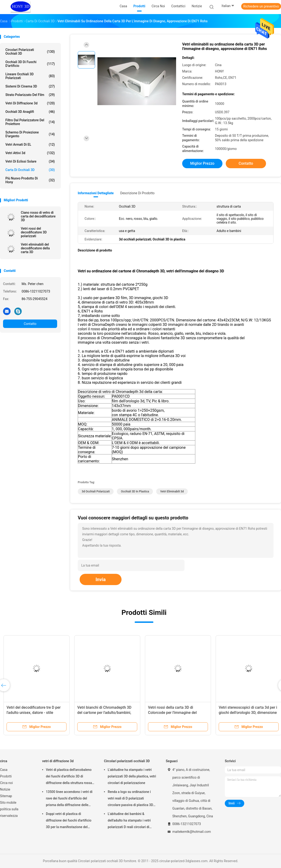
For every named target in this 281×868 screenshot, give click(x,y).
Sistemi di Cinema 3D (30, 86)
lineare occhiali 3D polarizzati (30, 76)
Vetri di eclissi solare (30, 161)
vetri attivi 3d (30, 153)
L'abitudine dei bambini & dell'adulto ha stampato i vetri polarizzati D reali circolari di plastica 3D (129, 821)
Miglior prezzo (202, 163)
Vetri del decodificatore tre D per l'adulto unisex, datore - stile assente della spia (34, 713)
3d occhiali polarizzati (96, 491)
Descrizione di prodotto (137, 193)
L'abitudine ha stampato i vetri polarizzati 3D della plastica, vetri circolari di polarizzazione (132, 776)
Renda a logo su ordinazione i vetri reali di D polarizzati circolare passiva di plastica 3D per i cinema (130, 799)
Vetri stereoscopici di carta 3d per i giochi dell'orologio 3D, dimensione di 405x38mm (248, 713)
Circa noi (6, 783)
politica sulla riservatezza (9, 812)
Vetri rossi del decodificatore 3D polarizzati (34, 232)
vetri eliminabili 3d (172, 491)
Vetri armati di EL (30, 145)
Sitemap (6, 796)
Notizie (5, 789)
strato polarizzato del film (30, 95)
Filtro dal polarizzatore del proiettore (30, 122)
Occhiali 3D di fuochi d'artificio (30, 64)
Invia (101, 579)
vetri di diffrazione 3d (30, 103)
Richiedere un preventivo (261, 6)
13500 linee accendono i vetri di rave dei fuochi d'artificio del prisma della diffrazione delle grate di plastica (69, 799)
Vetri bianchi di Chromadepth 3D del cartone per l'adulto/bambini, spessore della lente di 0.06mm (104, 713)
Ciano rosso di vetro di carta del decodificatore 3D (38, 216)
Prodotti (6, 776)
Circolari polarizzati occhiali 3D (30, 52)
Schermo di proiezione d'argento (30, 134)
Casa (4, 770)
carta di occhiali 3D (30, 170)
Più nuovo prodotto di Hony (30, 180)
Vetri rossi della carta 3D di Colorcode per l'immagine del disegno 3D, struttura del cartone (175, 713)
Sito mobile (8, 803)
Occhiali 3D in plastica (135, 491)
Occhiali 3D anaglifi (30, 112)
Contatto (30, 324)
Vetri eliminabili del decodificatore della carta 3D (35, 248)
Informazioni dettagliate (96, 193)
